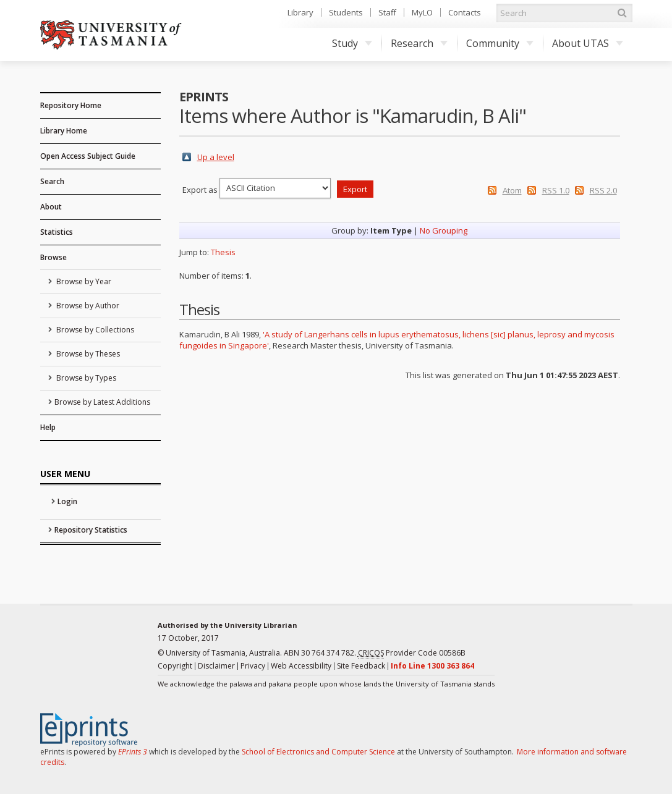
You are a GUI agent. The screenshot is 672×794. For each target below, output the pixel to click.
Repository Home (71, 105)
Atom (512, 190)
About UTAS (588, 43)
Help (48, 427)
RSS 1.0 (556, 190)
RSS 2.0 (603, 190)
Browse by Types (85, 378)
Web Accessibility (301, 666)
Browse (53, 257)
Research (419, 43)
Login (67, 501)
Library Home (64, 131)
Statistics (57, 232)
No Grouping (444, 230)
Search (52, 181)
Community (500, 43)
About (51, 207)
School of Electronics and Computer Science (318, 752)
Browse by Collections (94, 330)
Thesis (223, 252)
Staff (387, 12)
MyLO (422, 12)
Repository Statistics (91, 530)
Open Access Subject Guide (88, 156)
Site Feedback (361, 666)
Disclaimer (216, 666)
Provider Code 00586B (412, 653)
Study (352, 43)
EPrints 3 (133, 752)
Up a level (216, 157)
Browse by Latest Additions (102, 402)
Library (300, 12)
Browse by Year (83, 281)
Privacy (253, 666)
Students (346, 12)
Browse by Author (87, 306)
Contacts (465, 12)
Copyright (175, 666)
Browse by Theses (87, 354)
